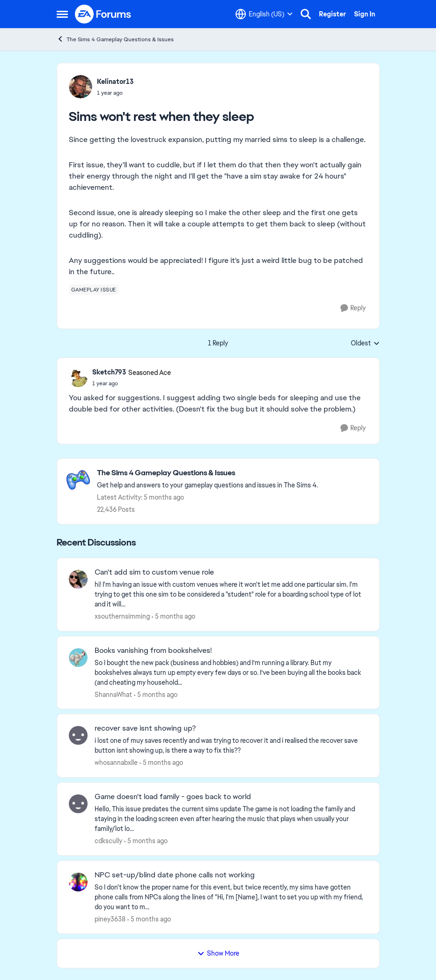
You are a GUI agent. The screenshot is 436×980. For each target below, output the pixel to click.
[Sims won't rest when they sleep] (132, 383)
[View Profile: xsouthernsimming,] (78, 579)
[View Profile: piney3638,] (78, 882)
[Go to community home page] (103, 14)
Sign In (365, 14)
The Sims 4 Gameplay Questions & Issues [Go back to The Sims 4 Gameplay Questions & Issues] (115, 39)
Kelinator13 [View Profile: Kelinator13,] (115, 82)
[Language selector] (264, 14)
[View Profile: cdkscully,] (78, 804)
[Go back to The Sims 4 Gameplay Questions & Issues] (207, 473)
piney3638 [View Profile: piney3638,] (110, 919)
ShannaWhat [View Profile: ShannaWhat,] (113, 694)
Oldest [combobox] (365, 344)
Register (333, 14)
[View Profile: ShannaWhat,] (78, 658)
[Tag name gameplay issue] (94, 290)
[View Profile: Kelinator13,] (81, 87)
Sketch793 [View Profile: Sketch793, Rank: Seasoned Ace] (109, 372)
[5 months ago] (174, 617)
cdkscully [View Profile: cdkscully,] (108, 841)
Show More (218, 953)
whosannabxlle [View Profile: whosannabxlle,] (116, 763)
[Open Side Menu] (62, 14)
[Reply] (353, 308)
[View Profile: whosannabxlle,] (78, 735)
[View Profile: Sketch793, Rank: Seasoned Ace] (78, 378)
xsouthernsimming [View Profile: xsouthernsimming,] (122, 616)
